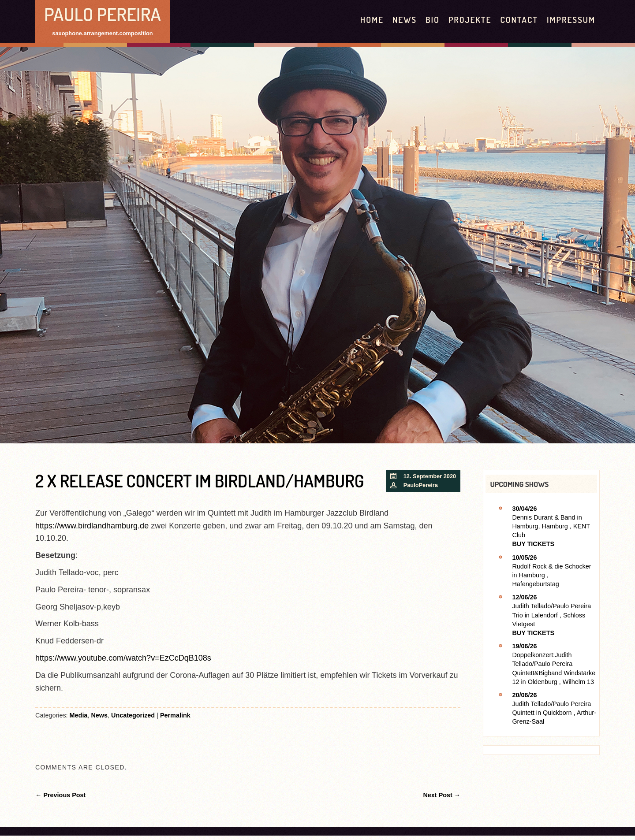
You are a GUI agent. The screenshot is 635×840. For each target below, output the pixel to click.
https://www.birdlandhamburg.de (92, 526)
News (405, 20)
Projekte (470, 20)
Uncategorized (133, 715)
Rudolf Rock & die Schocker (551, 566)
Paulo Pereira (103, 14)
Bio (433, 20)
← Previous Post (60, 795)
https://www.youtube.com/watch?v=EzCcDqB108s (123, 658)
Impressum (571, 20)
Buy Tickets (533, 544)
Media (79, 715)
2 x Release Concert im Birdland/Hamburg (200, 481)
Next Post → (442, 795)
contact (519, 20)
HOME (372, 20)
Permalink (175, 715)
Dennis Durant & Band (543, 517)
